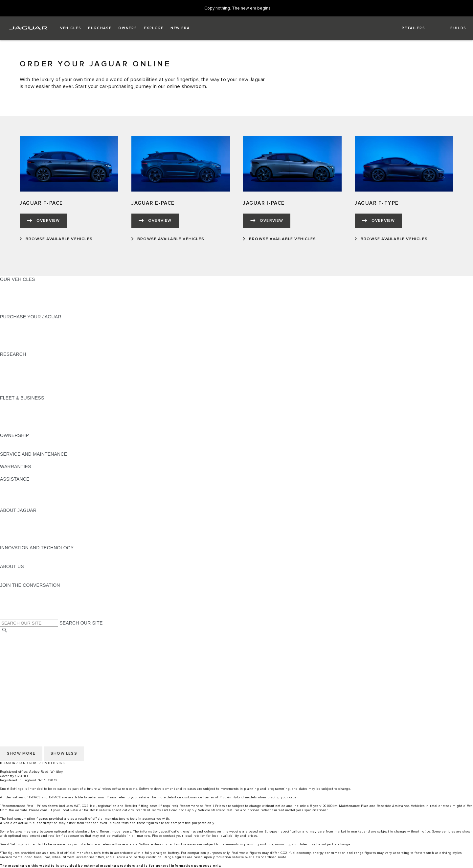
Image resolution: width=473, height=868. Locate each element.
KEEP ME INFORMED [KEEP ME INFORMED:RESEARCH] (24, 367)
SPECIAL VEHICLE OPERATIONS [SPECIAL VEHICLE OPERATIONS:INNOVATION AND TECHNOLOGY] (36, 560)
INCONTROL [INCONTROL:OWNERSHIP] (14, 448)
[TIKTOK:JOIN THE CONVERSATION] (11, 598)
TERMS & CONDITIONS (26, 650)
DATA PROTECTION (22, 662)
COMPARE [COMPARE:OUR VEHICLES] (12, 298)
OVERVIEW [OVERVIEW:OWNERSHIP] (13, 442)
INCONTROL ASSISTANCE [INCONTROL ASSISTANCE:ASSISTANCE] (29, 498)
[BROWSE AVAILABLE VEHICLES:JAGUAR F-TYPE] (391, 239)
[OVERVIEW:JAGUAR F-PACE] (43, 221)
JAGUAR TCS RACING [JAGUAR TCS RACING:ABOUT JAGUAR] (25, 529)
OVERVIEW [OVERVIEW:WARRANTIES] (13, 473)
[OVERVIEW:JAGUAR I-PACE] (267, 221)
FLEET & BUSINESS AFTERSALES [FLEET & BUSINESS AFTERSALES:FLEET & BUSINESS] (38, 423)
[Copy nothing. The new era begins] (237, 8)
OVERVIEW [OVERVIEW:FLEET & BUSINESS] (13, 404)
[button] (71, 28)
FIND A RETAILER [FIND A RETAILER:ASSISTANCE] (20, 491)
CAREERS (11, 643)
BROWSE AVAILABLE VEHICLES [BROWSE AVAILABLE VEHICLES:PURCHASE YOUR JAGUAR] (36, 348)
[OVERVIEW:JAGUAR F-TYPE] (378, 221)
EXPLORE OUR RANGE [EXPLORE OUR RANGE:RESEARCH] (26, 373)
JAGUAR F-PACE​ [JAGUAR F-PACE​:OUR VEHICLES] (19, 286)
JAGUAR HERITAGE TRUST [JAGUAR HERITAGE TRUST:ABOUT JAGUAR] (31, 541)
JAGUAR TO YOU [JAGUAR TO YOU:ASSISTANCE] (19, 504)
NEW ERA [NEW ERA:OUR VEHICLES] (11, 310)
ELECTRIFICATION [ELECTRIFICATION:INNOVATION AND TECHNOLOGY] (21, 554)
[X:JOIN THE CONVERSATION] (5, 616)
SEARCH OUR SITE (81, 623)
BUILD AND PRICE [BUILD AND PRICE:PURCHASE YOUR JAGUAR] (20, 342)
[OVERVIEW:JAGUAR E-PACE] (155, 221)
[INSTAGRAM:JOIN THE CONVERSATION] (16, 591)
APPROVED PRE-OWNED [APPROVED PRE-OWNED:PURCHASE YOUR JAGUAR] (28, 329)
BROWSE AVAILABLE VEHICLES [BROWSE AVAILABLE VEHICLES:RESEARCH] (36, 385)
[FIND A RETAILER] (408, 28)
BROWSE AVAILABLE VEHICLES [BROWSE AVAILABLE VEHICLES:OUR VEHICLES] (36, 304)
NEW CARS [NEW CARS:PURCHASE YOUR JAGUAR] (13, 323)
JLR (4, 573)
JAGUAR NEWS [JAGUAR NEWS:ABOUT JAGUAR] (17, 523)
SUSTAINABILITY (19, 579)
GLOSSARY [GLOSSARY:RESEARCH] (13, 379)
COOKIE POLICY (18, 681)
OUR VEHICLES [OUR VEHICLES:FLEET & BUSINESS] (18, 410)
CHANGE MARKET (21, 637)
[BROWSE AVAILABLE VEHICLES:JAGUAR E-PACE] (168, 239)
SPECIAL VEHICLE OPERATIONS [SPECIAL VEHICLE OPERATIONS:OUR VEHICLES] (36, 292)
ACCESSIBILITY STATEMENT (32, 674)
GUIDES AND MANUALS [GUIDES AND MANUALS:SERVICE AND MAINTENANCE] (27, 460)
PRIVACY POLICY (19, 687)
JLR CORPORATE (20, 668)
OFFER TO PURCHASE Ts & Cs (34, 656)
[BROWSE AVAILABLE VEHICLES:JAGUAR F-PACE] (56, 239)
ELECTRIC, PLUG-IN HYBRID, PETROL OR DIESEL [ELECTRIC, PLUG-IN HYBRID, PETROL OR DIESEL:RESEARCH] (56, 392)
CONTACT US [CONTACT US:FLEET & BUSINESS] (15, 429)
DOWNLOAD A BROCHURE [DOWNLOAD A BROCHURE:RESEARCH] (30, 360)
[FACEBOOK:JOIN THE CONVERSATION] (16, 610)
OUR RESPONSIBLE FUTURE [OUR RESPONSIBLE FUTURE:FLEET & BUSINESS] (33, 417)
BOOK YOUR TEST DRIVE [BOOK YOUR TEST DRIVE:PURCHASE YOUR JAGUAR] (29, 335)
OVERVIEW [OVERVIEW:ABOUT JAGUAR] (13, 516)
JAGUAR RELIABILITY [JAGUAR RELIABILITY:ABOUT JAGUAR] (24, 535)
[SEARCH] (5, 630)
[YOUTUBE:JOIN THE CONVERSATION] (14, 604)
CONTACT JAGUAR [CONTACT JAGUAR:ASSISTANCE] (21, 485)
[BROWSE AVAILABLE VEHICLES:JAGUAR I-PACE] (280, 239)
